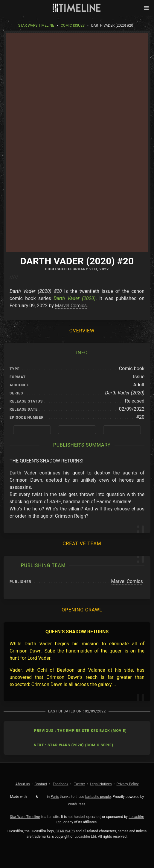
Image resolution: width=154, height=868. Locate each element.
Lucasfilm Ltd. (86, 837)
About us (23, 784)
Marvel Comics (71, 306)
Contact (41, 784)
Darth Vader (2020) (74, 298)
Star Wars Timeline (36, 25)
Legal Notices (101, 784)
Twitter (79, 784)
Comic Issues (73, 25)
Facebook (60, 784)
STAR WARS (65, 831)
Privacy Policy (128, 784)
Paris (55, 797)
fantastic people (98, 797)
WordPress (77, 804)
